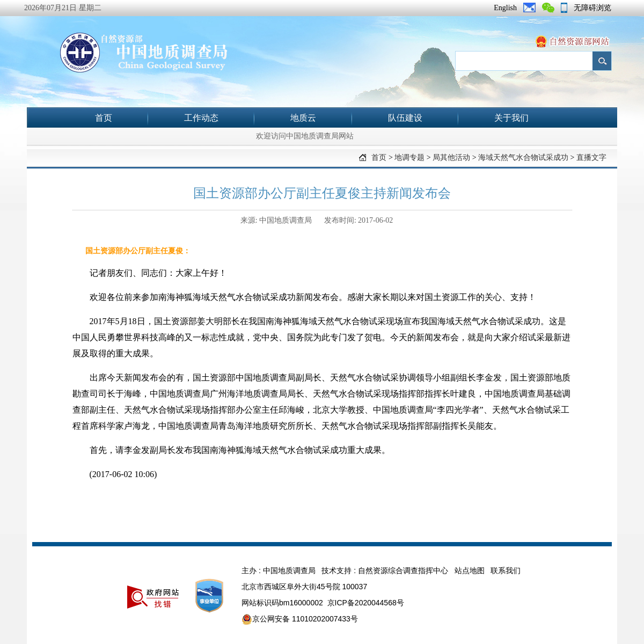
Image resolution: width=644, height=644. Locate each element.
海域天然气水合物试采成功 (523, 158)
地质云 (303, 118)
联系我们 (506, 570)
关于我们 (511, 118)
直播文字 (591, 158)
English (505, 8)
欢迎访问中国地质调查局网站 (305, 136)
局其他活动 (451, 158)
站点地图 (470, 570)
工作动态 (201, 118)
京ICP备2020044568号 (366, 603)
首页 (104, 118)
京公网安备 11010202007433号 (300, 619)
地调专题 (409, 158)
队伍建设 (405, 118)
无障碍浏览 (592, 8)
